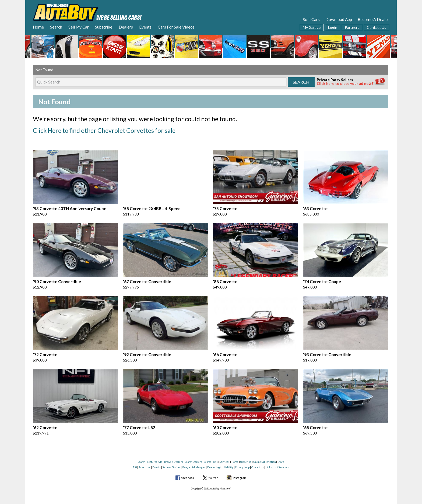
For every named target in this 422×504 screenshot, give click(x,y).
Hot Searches (281, 462)
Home (38, 27)
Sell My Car (79, 27)
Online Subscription (264, 457)
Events (145, 27)
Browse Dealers (174, 457)
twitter (213, 473)
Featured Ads (155, 457)
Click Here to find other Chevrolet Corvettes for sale (100, 130)
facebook (188, 473)
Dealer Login (215, 462)
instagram (240, 473)
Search (56, 27)
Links (269, 462)
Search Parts (211, 457)
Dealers (126, 27)
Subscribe (104, 27)
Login (333, 27)
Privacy (239, 462)
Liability (229, 462)
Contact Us (377, 27)
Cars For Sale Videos (176, 27)
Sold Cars (311, 19)
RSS (135, 462)
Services (225, 457)
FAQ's (281, 457)
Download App (339, 19)
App (247, 462)
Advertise (145, 462)
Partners (352, 27)
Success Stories (171, 462)
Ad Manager (199, 462)
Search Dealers (194, 457)
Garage (186, 462)
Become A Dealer (373, 19)
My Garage (312, 27)
